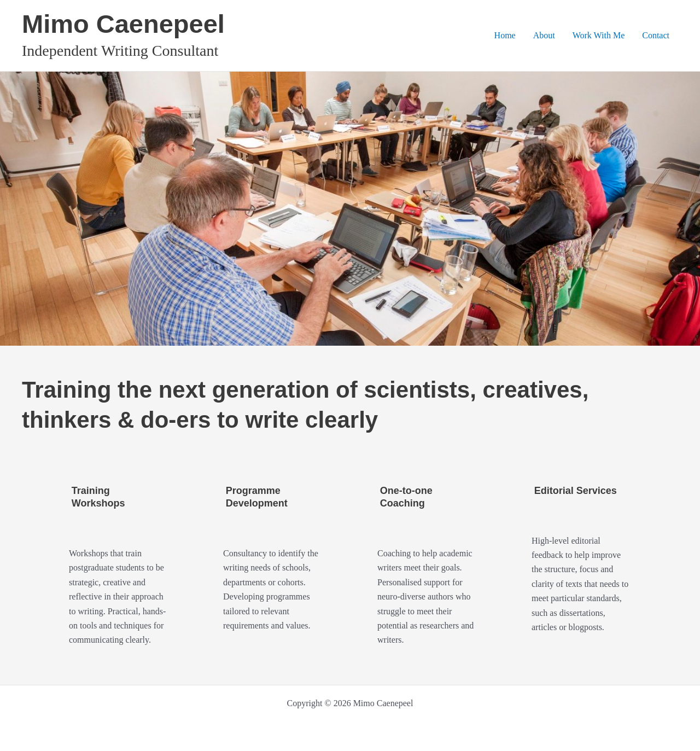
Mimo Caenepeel (123, 24)
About (544, 35)
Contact (656, 35)
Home (505, 35)
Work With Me (599, 35)
